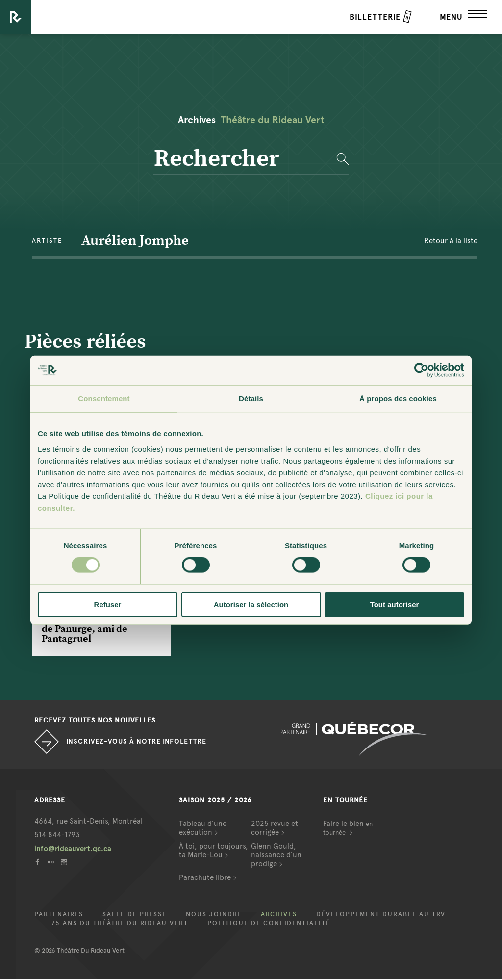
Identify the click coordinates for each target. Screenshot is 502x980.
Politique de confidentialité (269, 924)
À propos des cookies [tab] (398, 399)
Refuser (108, 604)
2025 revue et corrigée (275, 829)
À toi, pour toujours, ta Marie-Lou (213, 851)
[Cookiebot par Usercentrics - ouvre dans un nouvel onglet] (421, 370)
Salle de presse (135, 915)
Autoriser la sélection (251, 604)
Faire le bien (348, 829)
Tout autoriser (395, 604)
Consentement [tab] (104, 399)
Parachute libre (205, 878)
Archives (279, 915)
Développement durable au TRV (381, 915)
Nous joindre (214, 915)
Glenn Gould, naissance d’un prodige (276, 856)
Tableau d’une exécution (203, 829)
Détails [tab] (251, 399)
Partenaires (59, 915)
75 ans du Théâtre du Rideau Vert (120, 924)
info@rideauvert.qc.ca (73, 850)
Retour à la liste (451, 241)
